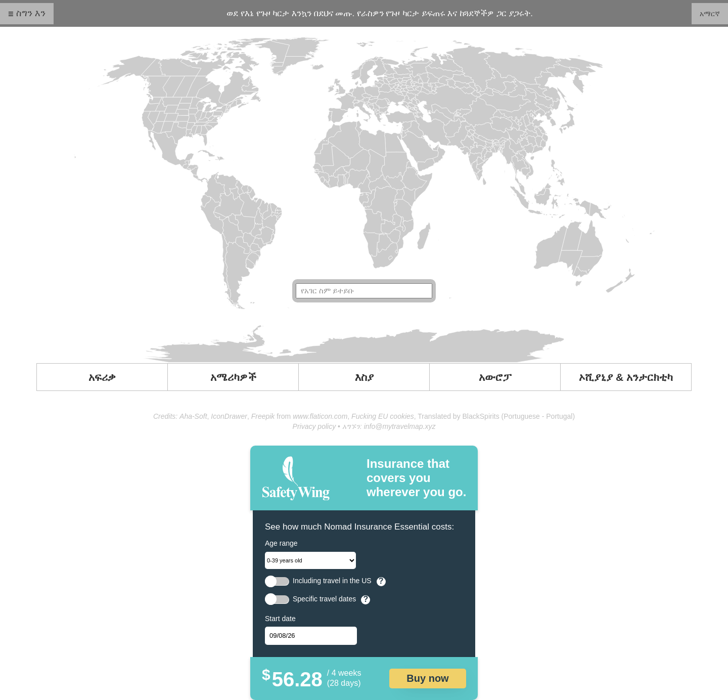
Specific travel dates (324, 599)
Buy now (427, 678)
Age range (281, 543)
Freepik (263, 416)
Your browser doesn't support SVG (364, 200)
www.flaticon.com (320, 416)
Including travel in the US (332, 581)
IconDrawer (229, 416)
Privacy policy (314, 426)
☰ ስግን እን (27, 13)
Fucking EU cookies (383, 416)
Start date (280, 619)
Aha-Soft (193, 416)
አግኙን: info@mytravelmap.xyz (389, 426)
